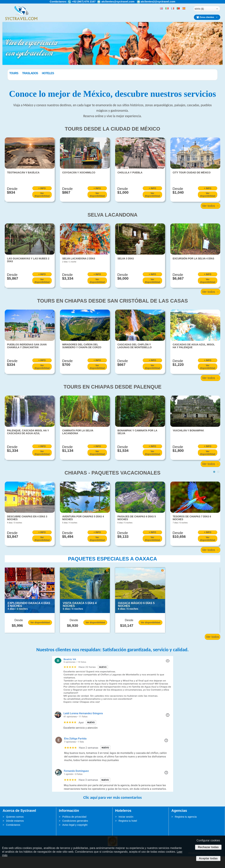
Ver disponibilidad (42, 206)
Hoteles (66, 73)
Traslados (48, 73)
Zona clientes (205, 17)
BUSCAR (198, 81)
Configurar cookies (208, 840)
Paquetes (16, 73)
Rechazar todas (208, 847)
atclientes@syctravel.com (118, 1)
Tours (32, 73)
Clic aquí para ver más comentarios (112, 809)
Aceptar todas (208, 858)
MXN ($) (199, 9)
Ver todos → (210, 217)
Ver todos (213, 648)
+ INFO (42, 200)
